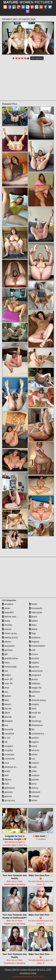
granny (7, 796)
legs (33, 633)
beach (7, 704)
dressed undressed (14, 767)
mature (34, 763)
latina (33, 629)
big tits (7, 709)
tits (32, 729)
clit (5, 742)
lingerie (34, 642)
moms (34, 654)
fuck (6, 784)
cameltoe (8, 734)
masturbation (37, 646)
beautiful (8, 612)
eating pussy (10, 637)
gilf (5, 654)
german (7, 650)
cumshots (8, 759)
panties (34, 667)
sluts (33, 709)
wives (33, 754)
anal (6, 688)
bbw (6, 700)
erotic (6, 771)
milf (32, 650)
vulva (33, 746)
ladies (33, 621)
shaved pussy (38, 700)
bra (5, 725)
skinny (34, 788)
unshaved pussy (39, 734)
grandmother (10, 658)
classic (7, 629)
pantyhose (36, 671)
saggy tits (35, 688)
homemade (9, 667)
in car (6, 738)
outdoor (34, 775)
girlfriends (9, 788)
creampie (8, 754)
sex (32, 696)
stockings (35, 721)
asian (6, 608)
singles (34, 704)
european (8, 646)
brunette (8, 729)
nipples (34, 663)
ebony (7, 642)
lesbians (35, 637)
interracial (36, 612)
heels (33, 604)
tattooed (35, 792)
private (34, 780)
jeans (33, 617)
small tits (35, 713)
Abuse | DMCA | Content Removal (21, 970)
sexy (33, 784)
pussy (33, 679)
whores (34, 750)
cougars (8, 746)
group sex (9, 800)
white (33, 800)
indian (6, 675)
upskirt (34, 738)
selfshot (34, 692)
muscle (34, 658)
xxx (32, 759)
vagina (34, 742)
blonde (7, 717)
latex (33, 625)
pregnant (35, 675)
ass (5, 692)
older (33, 771)
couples (7, 750)
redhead (35, 683)
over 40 (7, 683)
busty (6, 621)
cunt (6, 763)
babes (7, 696)
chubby (7, 625)
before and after (12, 617)
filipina (7, 780)
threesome (36, 725)
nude (33, 767)
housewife (36, 608)
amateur (8, 604)
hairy (6, 663)
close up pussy (11, 633)
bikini (6, 713)
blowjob (7, 721)
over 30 (7, 679)
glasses (7, 792)
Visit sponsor (37, 58)
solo (33, 717)
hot (5, 671)
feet (5, 775)
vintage (34, 796)
